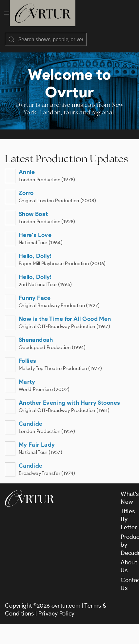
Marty (27, 382)
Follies (28, 361)
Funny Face (35, 298)
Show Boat (33, 214)
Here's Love (35, 235)
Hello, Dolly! (35, 256)
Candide (31, 424)
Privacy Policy (57, 614)
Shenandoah (36, 340)
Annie (27, 172)
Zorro (26, 193)
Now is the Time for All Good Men (65, 319)
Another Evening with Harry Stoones (69, 403)
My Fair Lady (37, 445)
